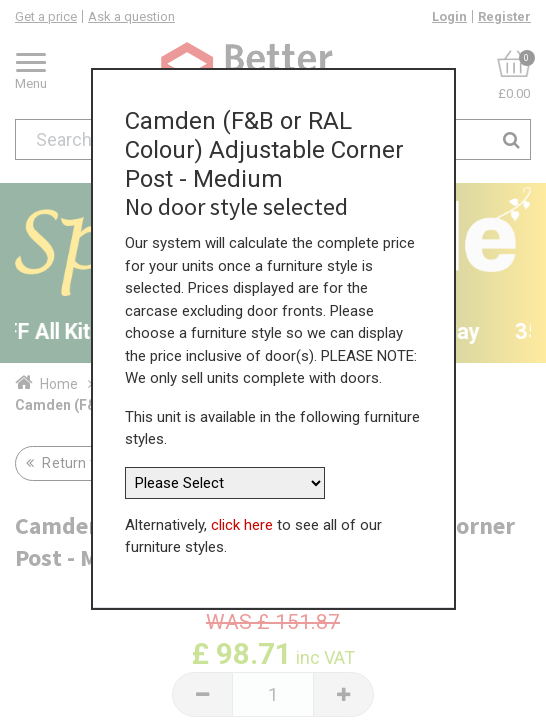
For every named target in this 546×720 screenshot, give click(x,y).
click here (242, 517)
